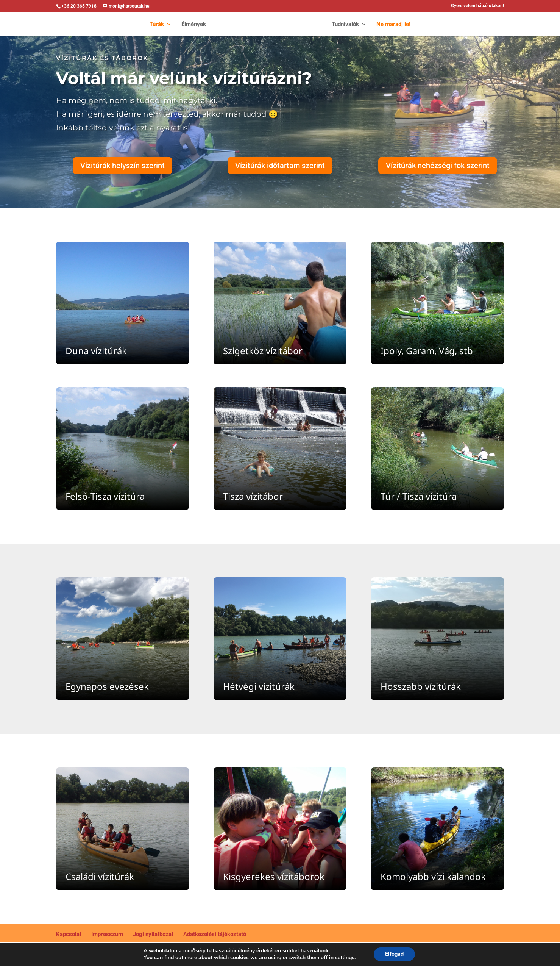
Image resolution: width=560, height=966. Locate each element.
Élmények (189, 25)
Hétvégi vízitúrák (259, 686)
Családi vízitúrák (100, 876)
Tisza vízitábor (253, 496)
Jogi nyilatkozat (153, 934)
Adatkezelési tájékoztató (215, 934)
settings (347, 958)
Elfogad (398, 954)
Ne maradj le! (398, 25)
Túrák (152, 25)
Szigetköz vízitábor (263, 351)
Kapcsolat (69, 934)
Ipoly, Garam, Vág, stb (427, 351)
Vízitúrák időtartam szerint (280, 166)
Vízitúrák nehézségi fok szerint (438, 166)
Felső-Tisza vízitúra (105, 496)
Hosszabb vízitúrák (421, 686)
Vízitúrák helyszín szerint (122, 166)
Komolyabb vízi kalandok (433, 876)
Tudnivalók (350, 25)
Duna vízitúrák (96, 351)
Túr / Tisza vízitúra (419, 496)
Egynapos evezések (107, 686)
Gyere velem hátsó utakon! (477, 6)
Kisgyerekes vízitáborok (274, 876)
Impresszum (107, 934)
